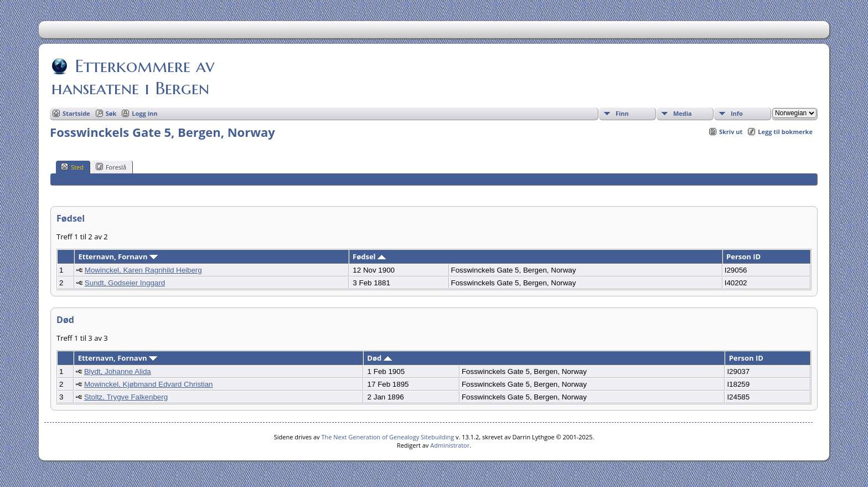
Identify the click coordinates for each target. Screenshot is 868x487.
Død (379, 358)
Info (737, 113)
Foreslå (111, 167)
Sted (72, 167)
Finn (622, 113)
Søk (111, 113)
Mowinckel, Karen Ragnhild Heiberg (143, 270)
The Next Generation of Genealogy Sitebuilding (387, 437)
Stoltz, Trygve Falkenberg (126, 397)
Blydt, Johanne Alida (118, 371)
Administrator (450, 445)
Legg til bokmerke (785, 132)
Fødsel (369, 257)
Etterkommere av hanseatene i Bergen (133, 77)
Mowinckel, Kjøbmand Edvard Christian (149, 384)
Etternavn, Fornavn (118, 257)
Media (683, 113)
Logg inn (144, 113)
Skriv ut (731, 132)
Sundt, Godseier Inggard (125, 283)
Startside (76, 113)
